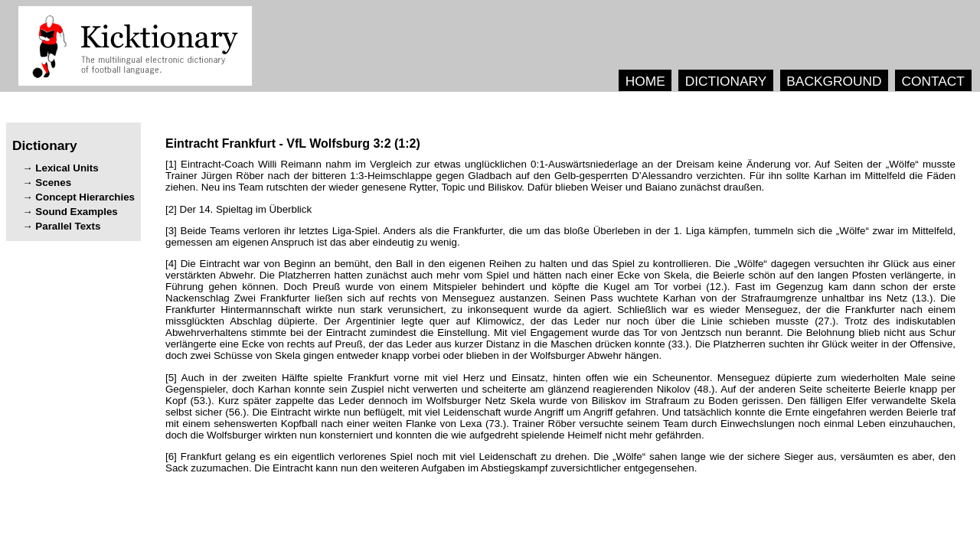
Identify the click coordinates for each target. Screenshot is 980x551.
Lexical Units (67, 168)
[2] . (238, 209)
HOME (645, 81)
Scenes (53, 183)
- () (293, 143)
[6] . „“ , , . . (560, 462)
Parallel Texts (68, 226)
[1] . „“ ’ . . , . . (560, 176)
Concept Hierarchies (85, 197)
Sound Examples (76, 212)
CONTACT (933, 81)
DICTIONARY (726, 81)
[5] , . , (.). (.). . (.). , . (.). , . (560, 406)
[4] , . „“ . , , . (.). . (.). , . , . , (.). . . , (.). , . (560, 310)
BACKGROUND (834, 81)
